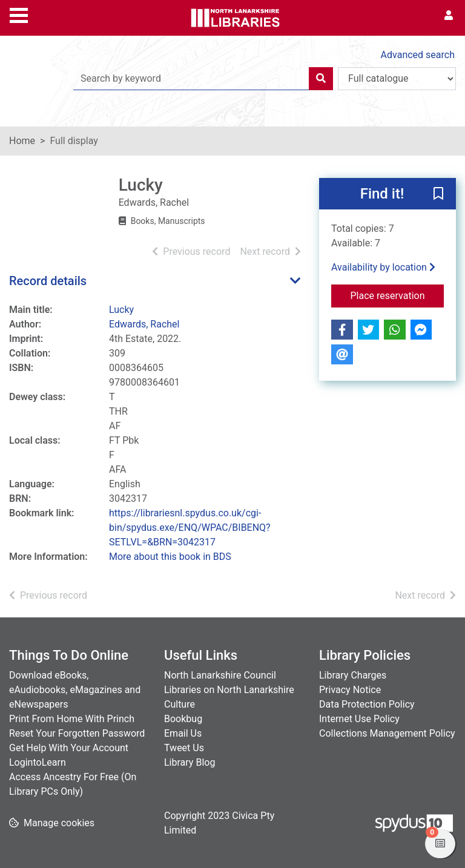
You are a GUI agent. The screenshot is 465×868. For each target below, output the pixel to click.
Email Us (183, 733)
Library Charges (353, 675)
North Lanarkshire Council (220, 675)
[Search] (321, 79)
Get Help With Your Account (69, 748)
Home (22, 141)
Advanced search (418, 55)
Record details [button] (48, 281)
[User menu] (449, 16)
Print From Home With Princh (72, 719)
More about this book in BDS (170, 557)
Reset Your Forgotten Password (77, 733)
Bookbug (183, 719)
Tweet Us (184, 748)
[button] (438, 194)
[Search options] (397, 79)
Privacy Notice (350, 690)
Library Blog (190, 762)
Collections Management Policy (387, 733)
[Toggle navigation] (19, 14)
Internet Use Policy (359, 719)
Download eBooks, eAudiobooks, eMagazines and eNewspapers (75, 690)
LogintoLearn (38, 762)
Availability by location (383, 267)
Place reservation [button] (397, 295)
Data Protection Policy (367, 704)
